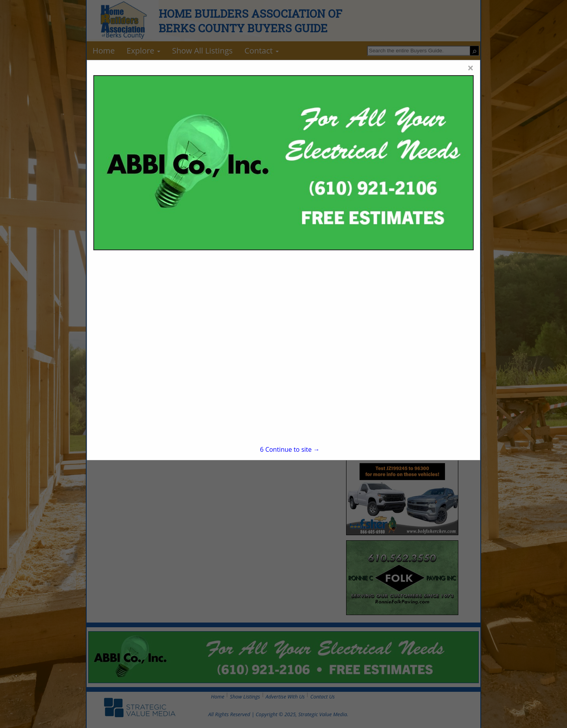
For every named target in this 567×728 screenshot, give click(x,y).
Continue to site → (290, 449)
